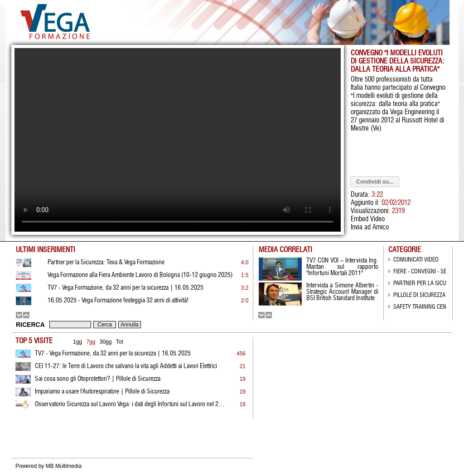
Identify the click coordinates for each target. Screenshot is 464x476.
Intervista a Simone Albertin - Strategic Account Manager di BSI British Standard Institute (342, 292)
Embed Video (368, 219)
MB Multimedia (64, 466)
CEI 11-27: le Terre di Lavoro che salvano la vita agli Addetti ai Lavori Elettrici (126, 366)
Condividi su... (375, 182)
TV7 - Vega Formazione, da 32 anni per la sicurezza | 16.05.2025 (113, 354)
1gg (77, 342)
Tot (120, 342)
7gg (91, 342)
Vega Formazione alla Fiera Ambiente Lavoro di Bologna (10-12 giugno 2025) (140, 275)
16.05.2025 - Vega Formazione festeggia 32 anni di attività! (118, 301)
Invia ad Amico (370, 227)
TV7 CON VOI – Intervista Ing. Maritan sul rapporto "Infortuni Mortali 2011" (342, 267)
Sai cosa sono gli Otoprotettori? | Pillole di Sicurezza (98, 379)
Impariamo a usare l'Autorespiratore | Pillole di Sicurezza (102, 392)
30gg (106, 342)
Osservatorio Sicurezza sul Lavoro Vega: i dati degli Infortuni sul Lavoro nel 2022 (130, 404)
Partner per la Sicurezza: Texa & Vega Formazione (106, 262)
